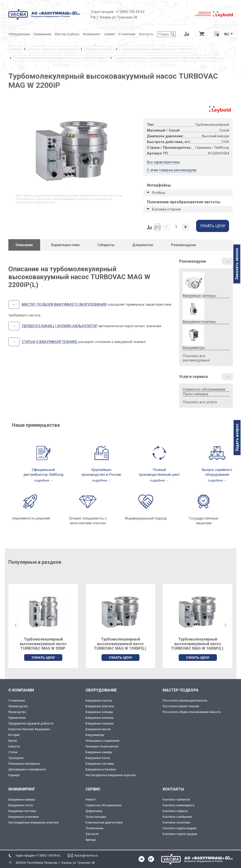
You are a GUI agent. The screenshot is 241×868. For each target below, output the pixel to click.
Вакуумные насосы (99, 701)
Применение (17, 718)
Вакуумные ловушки (99, 724)
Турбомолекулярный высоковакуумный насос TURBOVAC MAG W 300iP (43, 644)
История (14, 735)
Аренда (91, 840)
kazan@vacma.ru (86, 856)
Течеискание (94, 828)
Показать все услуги (200, 402)
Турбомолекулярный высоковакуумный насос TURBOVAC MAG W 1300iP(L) (120, 644)
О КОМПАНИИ (21, 690)
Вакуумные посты (98, 758)
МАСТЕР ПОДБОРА (181, 690)
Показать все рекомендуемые (196, 358)
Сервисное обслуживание (204, 389)
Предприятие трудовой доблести (31, 724)
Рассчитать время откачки (181, 706)
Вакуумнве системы (22, 811)
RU (227, 34)
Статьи (13, 752)
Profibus (159, 193)
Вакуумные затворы (99, 712)
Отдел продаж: (103, 12)
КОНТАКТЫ (173, 789)
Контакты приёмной (176, 800)
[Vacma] (44, 14)
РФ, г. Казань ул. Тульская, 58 (114, 17)
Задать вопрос (237, 438)
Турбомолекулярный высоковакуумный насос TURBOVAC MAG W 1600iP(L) (198, 644)
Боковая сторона (166, 209)
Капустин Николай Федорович (29, 729)
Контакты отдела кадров (179, 828)
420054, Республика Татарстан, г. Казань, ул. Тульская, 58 (55, 863)
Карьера (14, 775)
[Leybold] (214, 14)
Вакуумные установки (101, 769)
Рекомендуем (193, 261)
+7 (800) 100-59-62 (130, 12)
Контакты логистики (176, 823)
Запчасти (92, 834)
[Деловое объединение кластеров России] (170, 14)
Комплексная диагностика (104, 823)
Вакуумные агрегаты (100, 706)
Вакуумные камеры (99, 752)
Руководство (17, 712)
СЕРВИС (93, 789)
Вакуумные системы (100, 764)
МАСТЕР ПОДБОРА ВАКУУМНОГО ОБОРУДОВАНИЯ (64, 304)
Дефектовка (94, 811)
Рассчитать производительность (185, 701)
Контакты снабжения (177, 817)
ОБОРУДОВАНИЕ (101, 690)
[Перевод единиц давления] (217, 34)
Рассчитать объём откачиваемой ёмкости (192, 712)
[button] (225, 625)
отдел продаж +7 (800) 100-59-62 (38, 856)
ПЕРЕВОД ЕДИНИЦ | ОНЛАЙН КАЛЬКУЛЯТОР (60, 326)
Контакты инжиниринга (179, 805)
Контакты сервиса (175, 811)
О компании (17, 701)
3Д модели (16, 758)
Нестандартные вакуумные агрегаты (111, 775)
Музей (13, 741)
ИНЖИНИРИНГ (22, 789)
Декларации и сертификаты (27, 769)
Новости (14, 746)
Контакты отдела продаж (180, 834)
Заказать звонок (237, 264)
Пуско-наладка (195, 394)
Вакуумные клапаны (100, 718)
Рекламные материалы (24, 764)
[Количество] (176, 227)
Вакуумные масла (98, 729)
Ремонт (91, 800)
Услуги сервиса (193, 377)
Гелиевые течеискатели (102, 746)
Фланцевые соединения (102, 741)
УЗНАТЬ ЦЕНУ (43, 658)
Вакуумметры (95, 735)
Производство (18, 706)
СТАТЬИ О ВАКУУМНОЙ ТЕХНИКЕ (50, 342)
